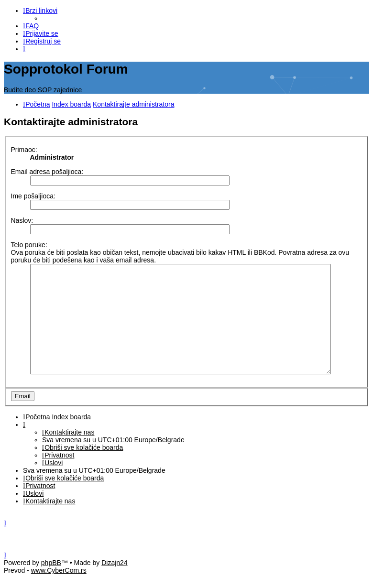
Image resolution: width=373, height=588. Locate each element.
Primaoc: (24, 148)
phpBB (51, 573)
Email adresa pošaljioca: (47, 170)
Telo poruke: (29, 243)
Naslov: (22, 219)
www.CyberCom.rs (59, 580)
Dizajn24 (114, 573)
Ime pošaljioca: (33, 195)
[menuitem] (31, 26)
